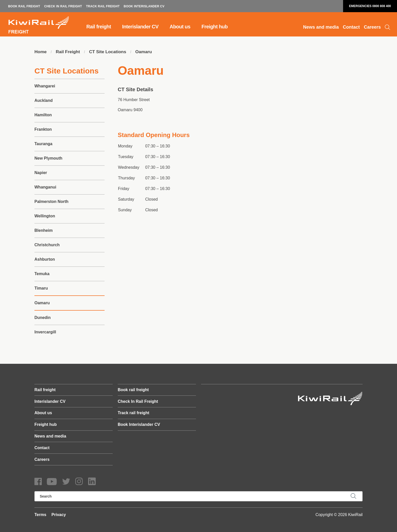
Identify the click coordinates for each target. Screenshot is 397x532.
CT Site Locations (110, 52)
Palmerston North (51, 202)
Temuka (42, 274)
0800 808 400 (382, 6)
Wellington (45, 216)
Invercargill (45, 332)
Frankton (43, 130)
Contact (351, 27)
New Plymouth (48, 158)
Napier (41, 173)
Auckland (44, 101)
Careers (372, 27)
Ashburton (45, 260)
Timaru (41, 288)
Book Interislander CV (144, 6)
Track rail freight (103, 6)
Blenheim (44, 231)
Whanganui (45, 187)
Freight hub (215, 27)
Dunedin (43, 318)
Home (41, 52)
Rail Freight (69, 52)
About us (180, 27)
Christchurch (47, 245)
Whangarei (45, 86)
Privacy (59, 515)
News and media (321, 27)
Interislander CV (140, 27)
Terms (40, 515)
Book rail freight (24, 6)
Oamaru (147, 52)
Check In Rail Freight (63, 6)
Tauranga (43, 144)
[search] (198, 496)
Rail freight (99, 27)
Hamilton (43, 115)
